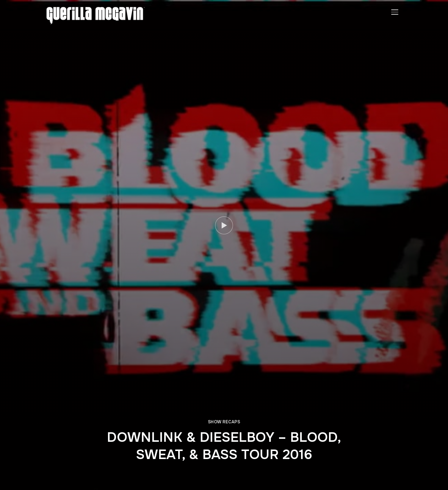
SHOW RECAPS (224, 422)
